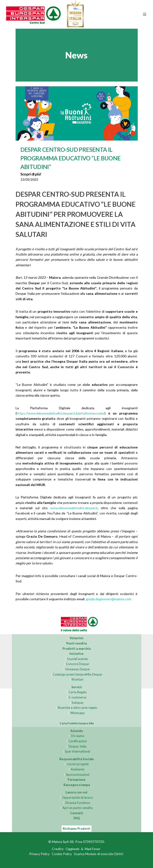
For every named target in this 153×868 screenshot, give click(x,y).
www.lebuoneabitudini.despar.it (74, 508)
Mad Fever (93, 849)
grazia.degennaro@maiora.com (109, 599)
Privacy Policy (39, 854)
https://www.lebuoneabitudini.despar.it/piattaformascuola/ (61, 413)
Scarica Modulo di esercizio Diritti (99, 854)
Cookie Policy (62, 854)
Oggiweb (73, 849)
